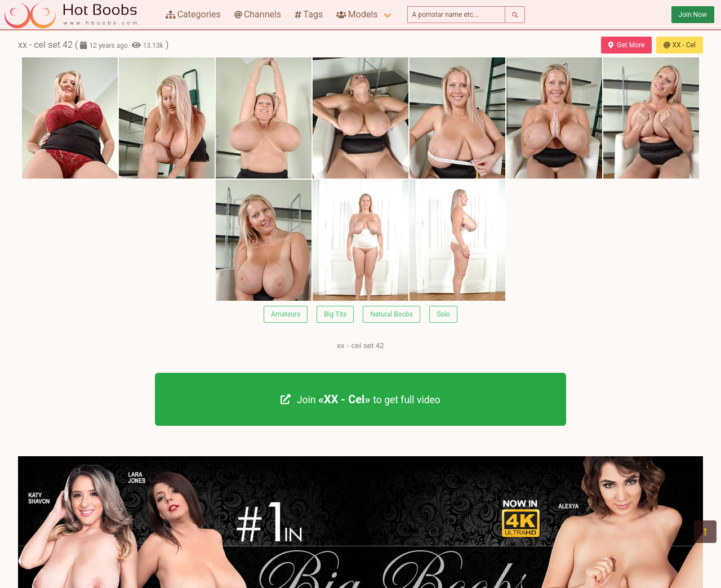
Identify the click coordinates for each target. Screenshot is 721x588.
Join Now (693, 15)
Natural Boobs (391, 314)
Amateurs (286, 314)
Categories (193, 14)
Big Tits (335, 314)
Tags (309, 14)
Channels (258, 14)
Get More (626, 45)
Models (357, 14)
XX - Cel (680, 45)
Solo (443, 314)
